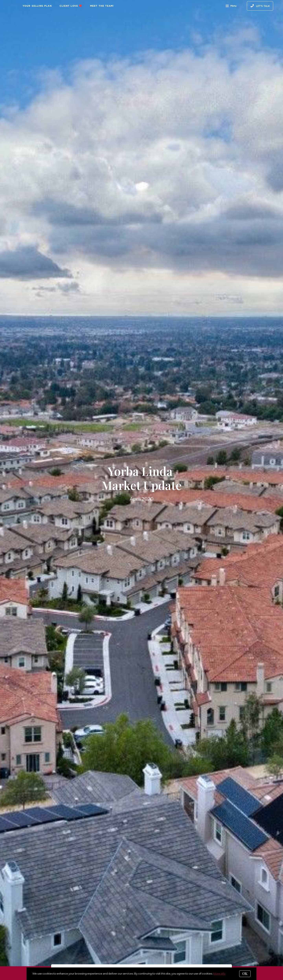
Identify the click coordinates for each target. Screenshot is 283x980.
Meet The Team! (102, 6)
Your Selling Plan (37, 6)
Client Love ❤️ (71, 6)
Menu (231, 6)
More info (219, 974)
